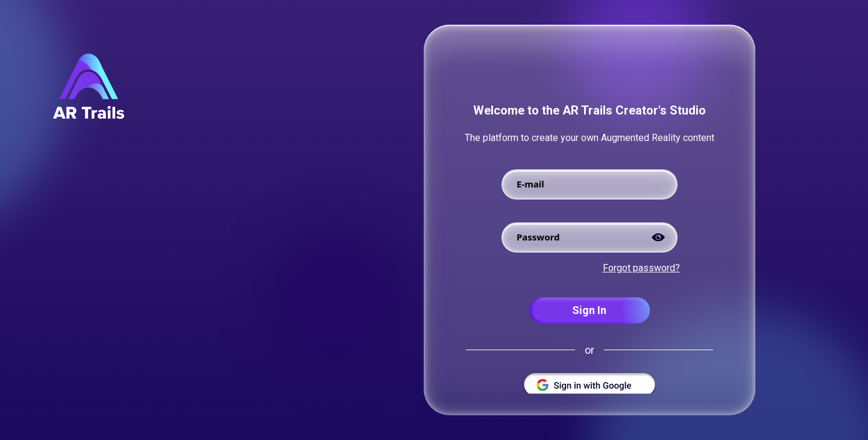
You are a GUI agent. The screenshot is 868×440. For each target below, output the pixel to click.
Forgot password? (641, 268)
